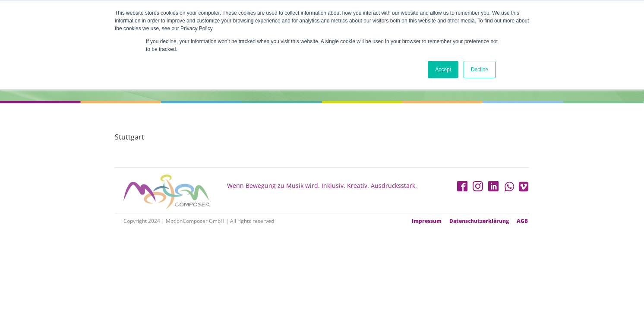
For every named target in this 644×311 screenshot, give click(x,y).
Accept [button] (443, 70)
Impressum (427, 221)
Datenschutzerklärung (479, 221)
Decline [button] (480, 70)
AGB (522, 221)
